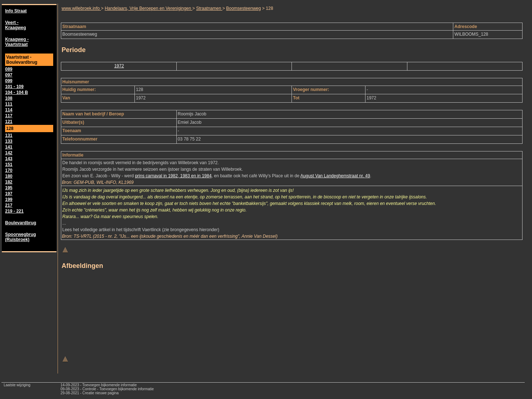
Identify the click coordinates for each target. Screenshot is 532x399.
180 (9, 176)
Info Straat (16, 11)
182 (9, 182)
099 (9, 81)
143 (9, 159)
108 (9, 98)
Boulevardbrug (21, 223)
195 (9, 188)
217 (9, 205)
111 (9, 104)
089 (9, 69)
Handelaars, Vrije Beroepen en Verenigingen (148, 8)
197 (9, 194)
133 (9, 141)
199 (9, 199)
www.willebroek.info (81, 8)
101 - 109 (14, 87)
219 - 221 (14, 211)
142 (9, 153)
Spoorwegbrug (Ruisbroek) (21, 237)
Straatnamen (209, 8)
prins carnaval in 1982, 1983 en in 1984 (173, 176)
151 (9, 165)
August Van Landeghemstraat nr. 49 (335, 176)
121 (9, 122)
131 (9, 135)
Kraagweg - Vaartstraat (17, 42)
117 (9, 116)
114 (9, 110)
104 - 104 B (17, 92)
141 (9, 147)
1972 (119, 66)
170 (9, 170)
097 (9, 75)
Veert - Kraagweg (15, 25)
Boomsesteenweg (244, 8)
